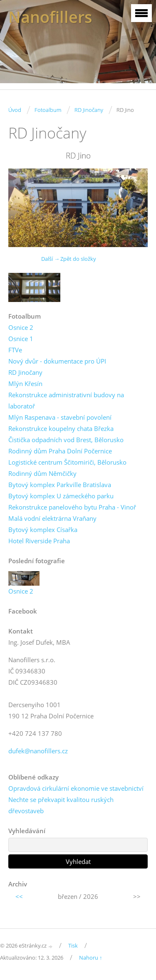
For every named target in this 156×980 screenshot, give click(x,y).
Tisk (73, 945)
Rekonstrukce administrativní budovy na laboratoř (66, 400)
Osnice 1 (21, 339)
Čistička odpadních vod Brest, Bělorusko (66, 440)
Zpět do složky (78, 259)
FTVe (15, 350)
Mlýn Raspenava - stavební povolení (60, 417)
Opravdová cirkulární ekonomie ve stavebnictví (76, 788)
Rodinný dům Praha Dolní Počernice (60, 451)
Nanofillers (50, 17)
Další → (50, 259)
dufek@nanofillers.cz (38, 751)
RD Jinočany (89, 110)
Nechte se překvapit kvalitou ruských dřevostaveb (61, 805)
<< (19, 896)
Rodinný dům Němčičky (42, 473)
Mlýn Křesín (25, 384)
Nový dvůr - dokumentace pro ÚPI (57, 361)
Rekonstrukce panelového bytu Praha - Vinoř (72, 507)
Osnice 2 (21, 327)
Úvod (15, 110)
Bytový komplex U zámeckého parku (61, 496)
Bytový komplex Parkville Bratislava (60, 485)
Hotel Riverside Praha (39, 541)
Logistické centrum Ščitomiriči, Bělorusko (67, 462)
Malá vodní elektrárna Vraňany (52, 518)
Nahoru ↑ (91, 958)
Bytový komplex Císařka (43, 530)
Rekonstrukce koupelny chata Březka (61, 428)
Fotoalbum (48, 110)
